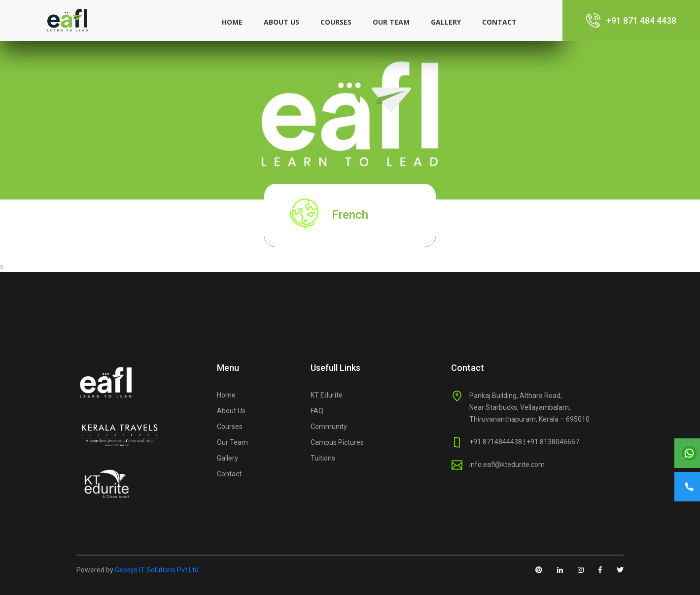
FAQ (317, 411)
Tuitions (323, 458)
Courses (336, 22)
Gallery (446, 22)
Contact (499, 22)
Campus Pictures (337, 442)
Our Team (391, 22)
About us (281, 22)
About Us (231, 411)
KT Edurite (327, 395)
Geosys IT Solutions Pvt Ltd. (157, 570)
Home (232, 22)
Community (329, 427)
